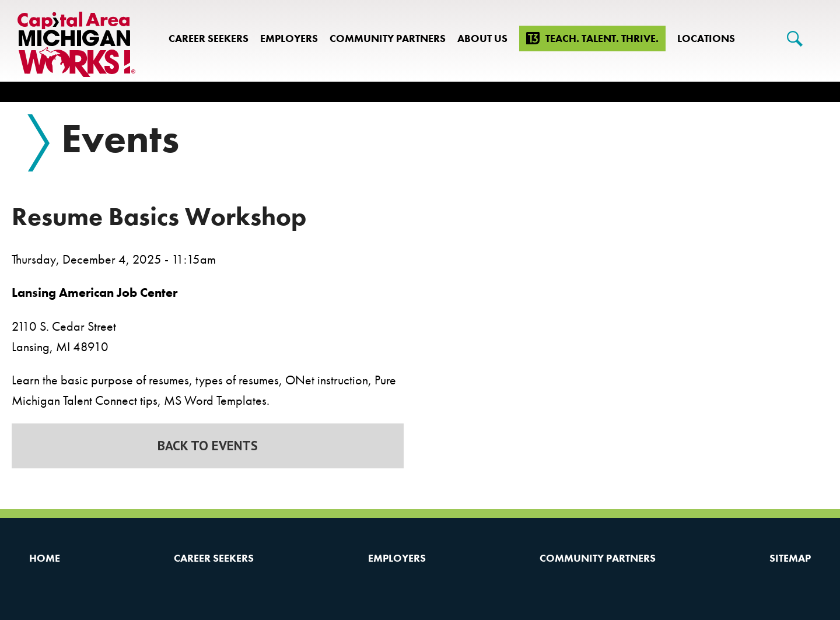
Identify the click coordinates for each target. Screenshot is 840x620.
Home (45, 558)
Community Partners (388, 38)
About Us (482, 38)
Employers (289, 38)
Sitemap (790, 558)
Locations (706, 38)
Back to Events (208, 445)
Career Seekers (209, 38)
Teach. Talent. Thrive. (602, 38)
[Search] (795, 39)
